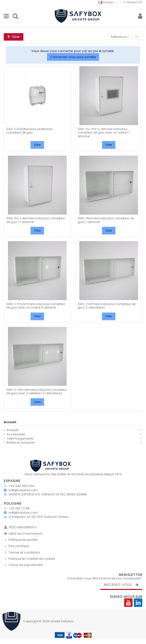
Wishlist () (133, 2)
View (37, 145)
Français (108, 2)
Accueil (10, 422)
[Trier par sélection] (120, 37)
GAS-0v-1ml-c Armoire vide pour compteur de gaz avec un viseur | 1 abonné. (104, 133)
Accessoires (16, 434)
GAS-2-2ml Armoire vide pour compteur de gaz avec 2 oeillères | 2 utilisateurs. (36, 391)
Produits (13, 430)
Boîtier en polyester (21, 443)
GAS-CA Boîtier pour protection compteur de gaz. (29, 131)
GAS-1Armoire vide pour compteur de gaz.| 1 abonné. (106, 220)
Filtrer (14, 37)
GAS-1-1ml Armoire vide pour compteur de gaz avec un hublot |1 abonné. (36, 306)
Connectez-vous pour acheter (73, 57)
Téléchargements (20, 439)
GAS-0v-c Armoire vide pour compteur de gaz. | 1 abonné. (36, 220)
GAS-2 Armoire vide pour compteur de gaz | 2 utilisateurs (106, 306)
